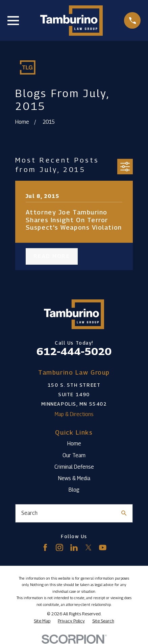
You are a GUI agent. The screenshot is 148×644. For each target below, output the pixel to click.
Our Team (74, 455)
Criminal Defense (74, 467)
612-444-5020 (74, 351)
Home (74, 444)
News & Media (74, 478)
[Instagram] (59, 548)
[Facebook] (45, 548)
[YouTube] (103, 548)
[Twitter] (89, 548)
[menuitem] (42, 621)
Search (29, 513)
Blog (74, 490)
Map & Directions (74, 414)
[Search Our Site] (124, 513)
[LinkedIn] (74, 548)
